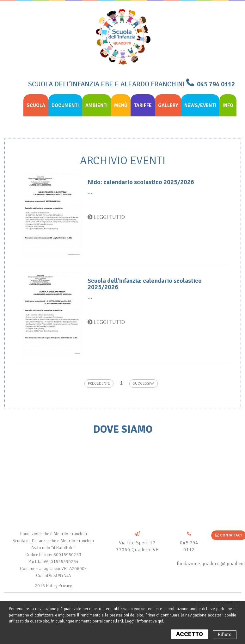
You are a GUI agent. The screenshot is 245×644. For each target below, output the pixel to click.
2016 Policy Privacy (53, 586)
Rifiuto (225, 635)
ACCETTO (190, 634)
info (228, 105)
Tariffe (143, 105)
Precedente (99, 384)
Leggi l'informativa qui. (144, 621)
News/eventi (200, 105)
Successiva (144, 384)
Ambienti (97, 105)
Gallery (168, 105)
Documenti (65, 105)
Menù (121, 105)
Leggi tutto (106, 217)
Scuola (36, 105)
